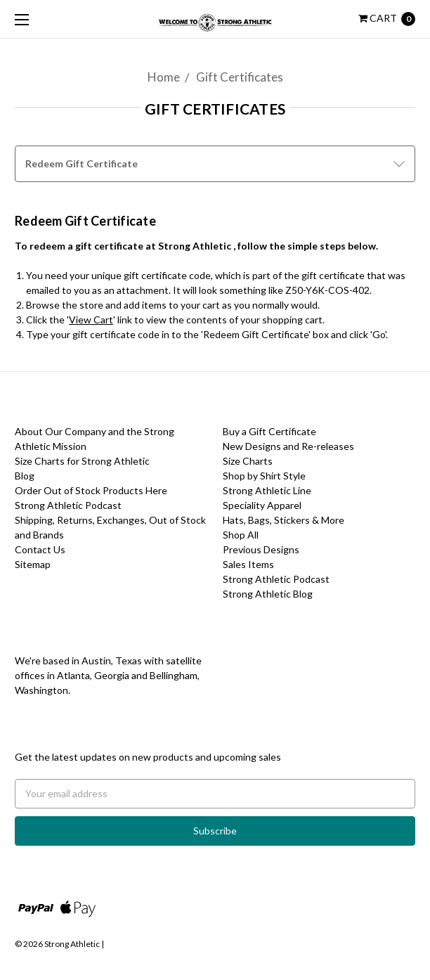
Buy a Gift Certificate (269, 431)
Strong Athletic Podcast (68, 505)
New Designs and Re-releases (288, 446)
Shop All (241, 535)
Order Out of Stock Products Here (91, 490)
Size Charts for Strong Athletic (82, 461)
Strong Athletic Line (267, 490)
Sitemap (33, 564)
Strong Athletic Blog (268, 594)
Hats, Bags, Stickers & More (284, 520)
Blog (25, 476)
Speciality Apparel (262, 505)
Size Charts (248, 461)
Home (164, 77)
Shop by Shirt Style (264, 476)
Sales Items (248, 564)
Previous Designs (261, 549)
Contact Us (40, 549)
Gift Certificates (240, 77)
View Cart (91, 320)
